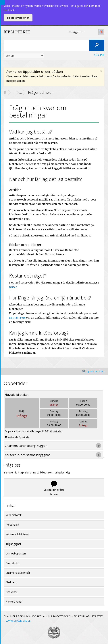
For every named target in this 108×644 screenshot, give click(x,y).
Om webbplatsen (16, 553)
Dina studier (13, 563)
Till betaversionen (18, 18)
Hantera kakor (14, 602)
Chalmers (11, 582)
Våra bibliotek (14, 515)
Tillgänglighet (13, 544)
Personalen (12, 525)
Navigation (76, 32)
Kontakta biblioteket (18, 534)
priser (13, 287)
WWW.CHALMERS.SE (18, 621)
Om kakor (11, 592)
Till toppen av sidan (93, 371)
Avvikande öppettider (17, 437)
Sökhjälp (99, 55)
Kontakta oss (17, 318)
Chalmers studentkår (18, 573)
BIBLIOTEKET (14, 32)
